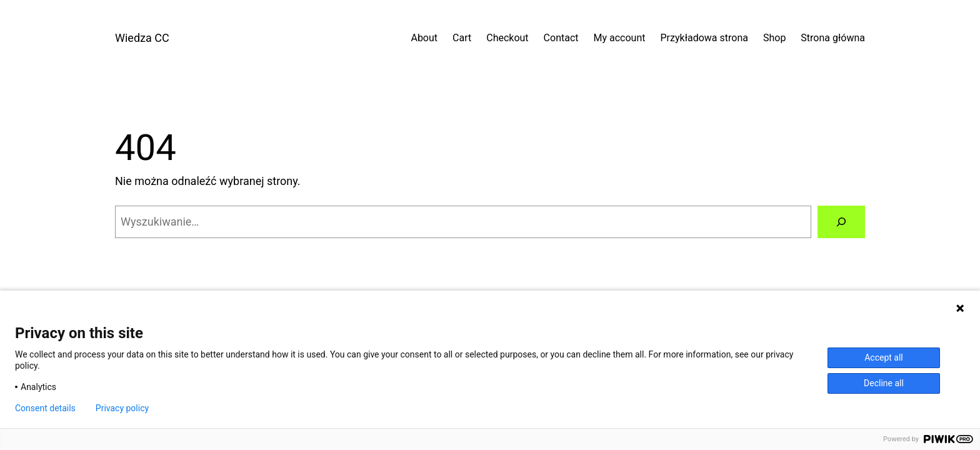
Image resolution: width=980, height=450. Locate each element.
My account (620, 38)
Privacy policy (122, 408)
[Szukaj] (841, 222)
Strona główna (833, 38)
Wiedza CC (142, 38)
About (424, 38)
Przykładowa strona (704, 38)
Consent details (45, 408)
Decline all (884, 383)
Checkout (507, 38)
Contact (561, 38)
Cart (462, 38)
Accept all (884, 357)
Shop (774, 38)
